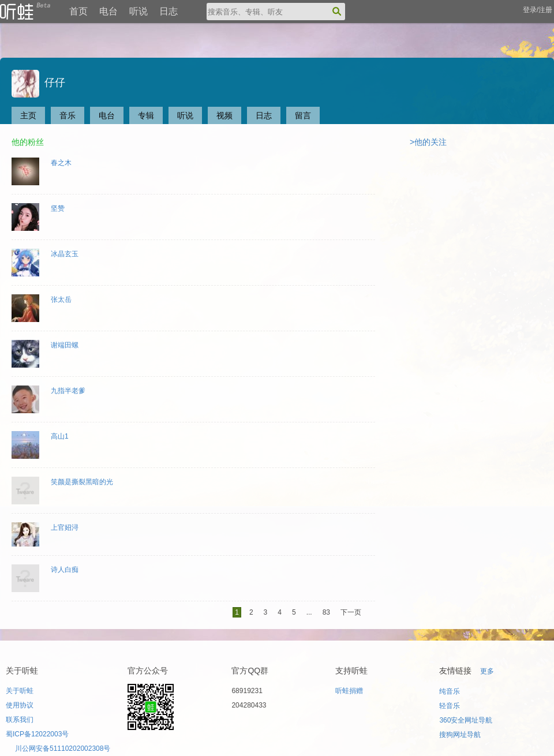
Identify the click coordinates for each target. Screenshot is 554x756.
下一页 (351, 612)
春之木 (61, 163)
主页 (28, 115)
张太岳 (61, 300)
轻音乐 (450, 706)
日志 (169, 11)
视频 (224, 115)
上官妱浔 (65, 527)
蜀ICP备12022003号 (37, 734)
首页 (78, 11)
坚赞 (58, 208)
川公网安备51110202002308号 (63, 748)
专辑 (146, 115)
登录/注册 (538, 10)
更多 (487, 671)
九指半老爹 (68, 391)
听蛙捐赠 (349, 691)
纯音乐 (450, 691)
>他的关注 (428, 142)
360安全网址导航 (466, 720)
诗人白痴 (65, 570)
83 (326, 612)
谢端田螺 (65, 345)
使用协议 (20, 705)
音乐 (68, 115)
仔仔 (38, 83)
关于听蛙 (20, 691)
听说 (138, 11)
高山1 (60, 436)
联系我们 (20, 720)
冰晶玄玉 (65, 254)
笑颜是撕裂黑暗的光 (82, 482)
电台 (108, 11)
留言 (303, 115)
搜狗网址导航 (460, 735)
